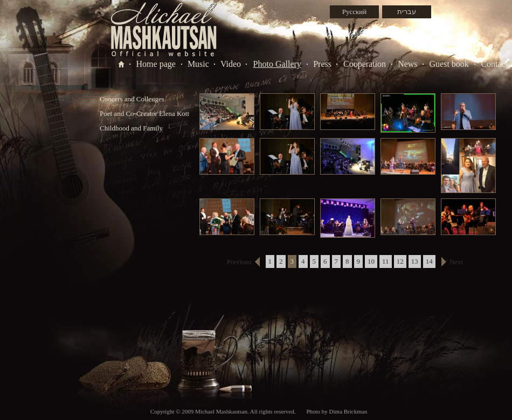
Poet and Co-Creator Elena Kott (144, 113)
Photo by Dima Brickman (337, 411)
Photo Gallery (277, 64)
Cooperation (365, 64)
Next (456, 262)
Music (198, 64)
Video (231, 64)
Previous (239, 262)
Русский (355, 12)
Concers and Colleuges (132, 99)
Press (322, 64)
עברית (407, 12)
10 (371, 261)
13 (415, 261)
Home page (156, 64)
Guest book (449, 64)
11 (386, 261)
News (407, 64)
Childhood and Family (131, 128)
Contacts (496, 64)
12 (400, 261)
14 (429, 261)
